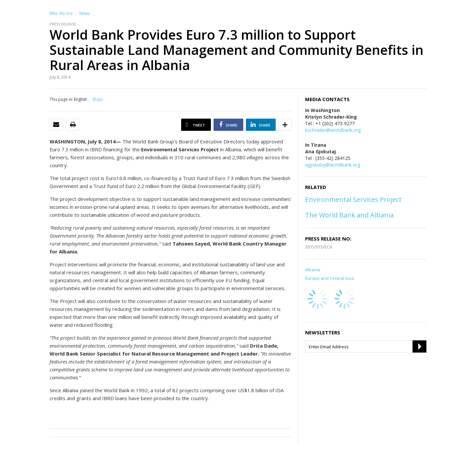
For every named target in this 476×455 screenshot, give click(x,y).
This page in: (61, 99)
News (84, 13)
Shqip (98, 99)
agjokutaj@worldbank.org (333, 165)
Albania (313, 270)
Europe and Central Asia (329, 278)
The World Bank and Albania (349, 215)
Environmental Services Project (353, 199)
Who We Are (61, 13)
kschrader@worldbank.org (333, 130)
